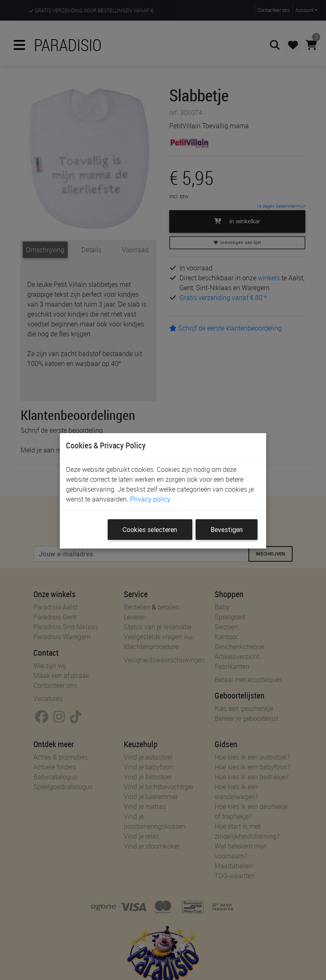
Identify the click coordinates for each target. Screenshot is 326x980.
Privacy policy (150, 499)
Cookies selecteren (150, 530)
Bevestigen (227, 530)
